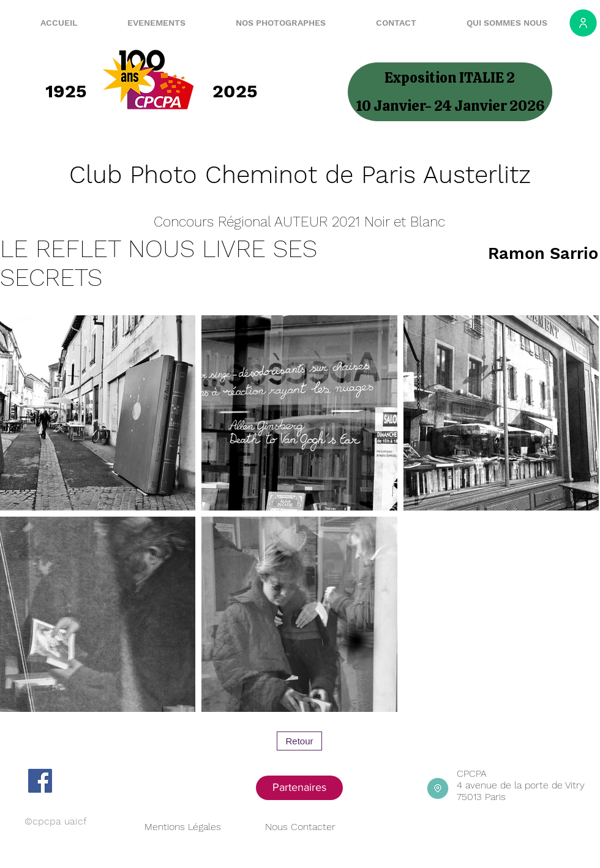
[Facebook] (40, 781)
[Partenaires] (299, 788)
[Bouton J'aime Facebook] (89, 780)
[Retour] (299, 741)
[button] (142, 23)
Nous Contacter (300, 827)
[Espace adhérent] (583, 23)
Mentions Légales (183, 827)
